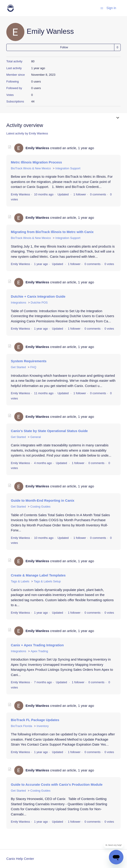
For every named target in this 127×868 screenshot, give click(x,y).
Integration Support (68, 168)
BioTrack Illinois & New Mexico (31, 168)
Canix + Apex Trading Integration (37, 645)
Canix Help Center (20, 859)
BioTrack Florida (21, 726)
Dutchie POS (39, 303)
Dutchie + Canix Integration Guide (38, 296)
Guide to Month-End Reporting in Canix (43, 500)
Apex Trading (39, 651)
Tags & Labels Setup (47, 581)
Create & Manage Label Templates (38, 575)
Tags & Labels (20, 581)
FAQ (33, 367)
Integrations (19, 303)
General (35, 437)
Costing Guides (40, 507)
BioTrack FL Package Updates (35, 720)
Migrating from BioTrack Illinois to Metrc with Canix (52, 232)
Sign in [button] (111, 8)
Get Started (18, 367)
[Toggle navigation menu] (102, 8)
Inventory (43, 726)
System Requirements (29, 361)
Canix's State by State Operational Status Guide (49, 431)
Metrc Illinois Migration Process (36, 162)
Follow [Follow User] (64, 47)
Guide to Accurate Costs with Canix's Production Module (57, 784)
